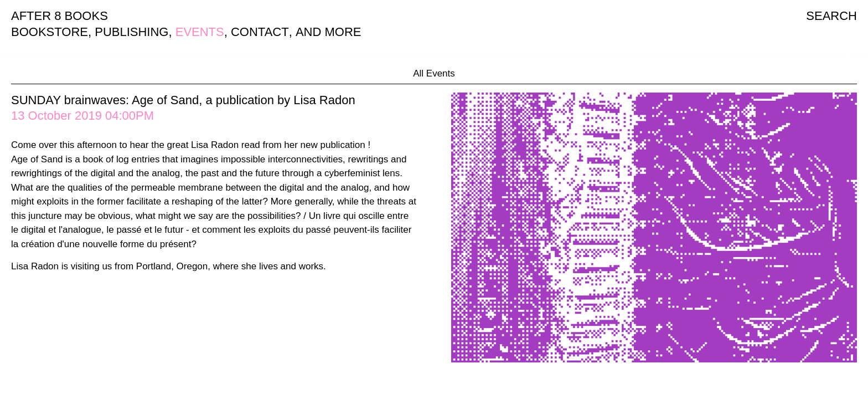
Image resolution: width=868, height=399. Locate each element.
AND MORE (329, 32)
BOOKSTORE (50, 32)
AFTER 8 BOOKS (60, 16)
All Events (434, 73)
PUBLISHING (131, 32)
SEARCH (831, 16)
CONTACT (260, 32)
